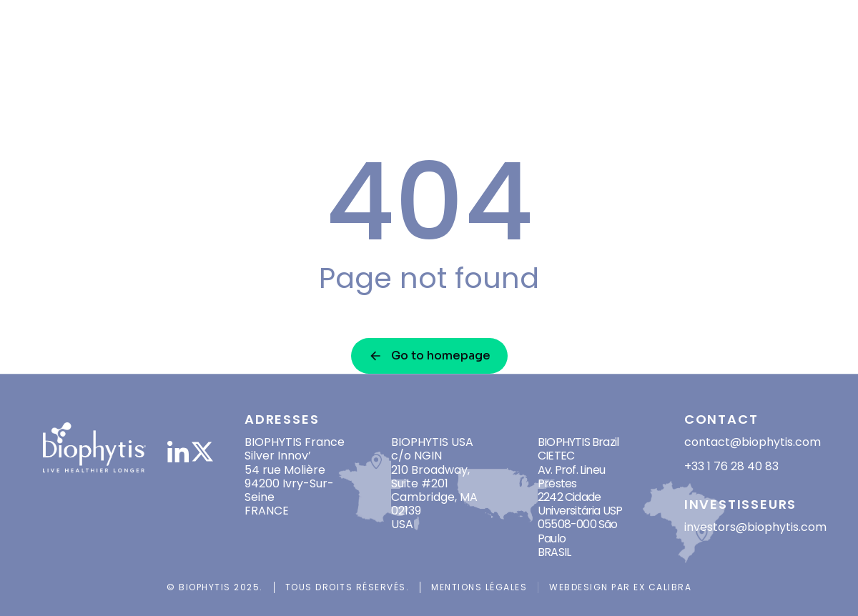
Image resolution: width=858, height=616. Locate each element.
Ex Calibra (662, 587)
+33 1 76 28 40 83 (731, 466)
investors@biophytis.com (755, 527)
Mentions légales (479, 587)
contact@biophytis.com (753, 442)
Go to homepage (429, 356)
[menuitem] (783, 47)
